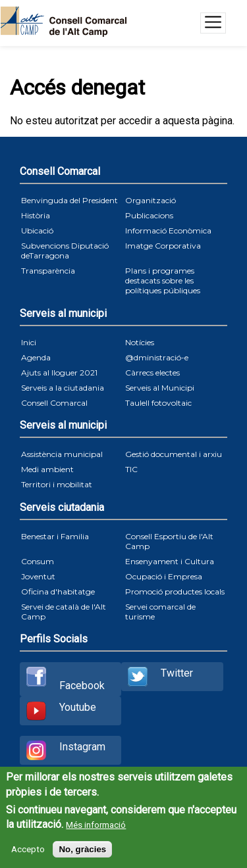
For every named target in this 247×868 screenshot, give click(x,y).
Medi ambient (47, 469)
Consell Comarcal (54, 403)
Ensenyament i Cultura (170, 561)
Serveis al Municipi (160, 388)
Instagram (82, 747)
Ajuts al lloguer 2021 (59, 373)
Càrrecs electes (152, 373)
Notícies (140, 342)
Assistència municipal (62, 454)
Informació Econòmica (168, 230)
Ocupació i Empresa (164, 576)
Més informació (96, 825)
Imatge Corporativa (163, 246)
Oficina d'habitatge (58, 591)
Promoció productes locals (175, 591)
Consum (38, 561)
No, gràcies (82, 849)
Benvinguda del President (69, 200)
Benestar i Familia (55, 536)
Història (36, 215)
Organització (151, 200)
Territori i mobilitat (57, 484)
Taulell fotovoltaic (158, 403)
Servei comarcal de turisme (160, 612)
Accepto (28, 849)
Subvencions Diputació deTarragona (65, 251)
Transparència (48, 271)
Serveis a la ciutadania (63, 388)
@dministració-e (157, 357)
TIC (131, 469)
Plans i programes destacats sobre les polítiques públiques (163, 280)
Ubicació (37, 230)
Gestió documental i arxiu (174, 454)
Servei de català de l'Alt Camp (64, 612)
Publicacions (149, 215)
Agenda (36, 357)
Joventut (38, 576)
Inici (29, 342)
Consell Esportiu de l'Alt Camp (169, 541)
